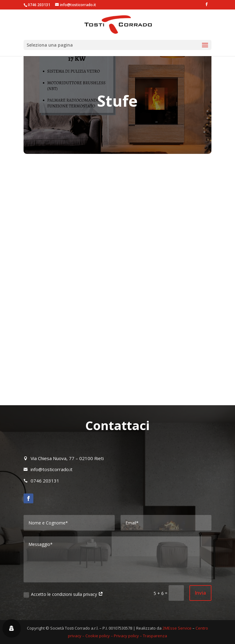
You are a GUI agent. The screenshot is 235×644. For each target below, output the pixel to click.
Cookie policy (98, 636)
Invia (200, 593)
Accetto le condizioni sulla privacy (63, 594)
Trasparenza (155, 636)
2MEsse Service (177, 628)
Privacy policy (126, 636)
